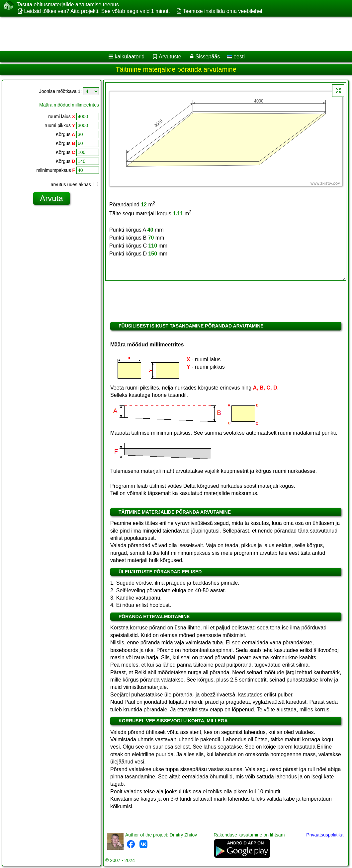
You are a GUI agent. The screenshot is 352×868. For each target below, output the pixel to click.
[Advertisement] (170, 34)
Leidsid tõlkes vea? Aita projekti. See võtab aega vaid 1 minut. (97, 11)
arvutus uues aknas (74, 184)
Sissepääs (208, 57)
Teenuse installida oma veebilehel (222, 11)
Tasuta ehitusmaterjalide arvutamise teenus (68, 5)
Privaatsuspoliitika (325, 835)
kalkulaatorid (130, 57)
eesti (236, 57)
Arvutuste (170, 57)
